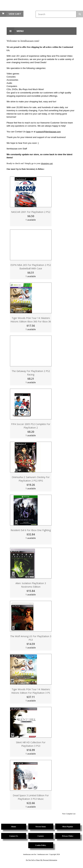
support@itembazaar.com (48, 132)
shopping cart (47, 163)
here (28, 132)
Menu (15, 31)
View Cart (15, 14)
